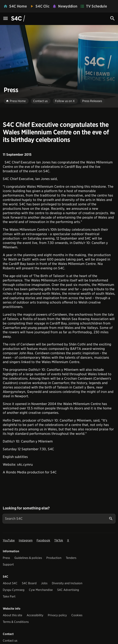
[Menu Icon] (6, 19)
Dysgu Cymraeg (14, 590)
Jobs (44, 583)
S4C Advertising (68, 590)
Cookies (77, 615)
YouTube (9, 540)
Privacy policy (57, 615)
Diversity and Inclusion (67, 583)
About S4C (10, 583)
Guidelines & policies (28, 558)
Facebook (43, 540)
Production (54, 558)
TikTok (59, 540)
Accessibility (35, 615)
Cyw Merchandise (41, 590)
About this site (12, 615)
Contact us (10, 641)
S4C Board (29, 583)
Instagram (26, 540)
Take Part (9, 596)
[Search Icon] (112, 18)
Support (8, 564)
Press (6, 558)
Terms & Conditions (16, 622)
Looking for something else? (26, 508)
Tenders (71, 558)
